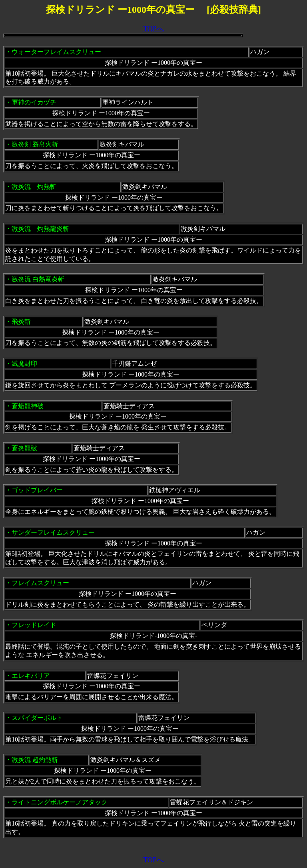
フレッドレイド (34, 625)
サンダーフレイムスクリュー (53, 532)
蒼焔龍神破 (28, 406)
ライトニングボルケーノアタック (60, 802)
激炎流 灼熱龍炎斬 (40, 229)
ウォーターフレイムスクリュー (56, 52)
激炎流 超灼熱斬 (35, 760)
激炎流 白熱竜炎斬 (38, 279)
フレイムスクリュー (40, 583)
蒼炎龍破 (24, 448)
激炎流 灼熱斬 (34, 187)
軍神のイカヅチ (34, 102)
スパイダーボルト (37, 718)
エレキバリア (31, 676)
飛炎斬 (21, 322)
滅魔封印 (24, 364)
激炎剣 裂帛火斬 (35, 144)
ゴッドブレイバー (37, 490)
